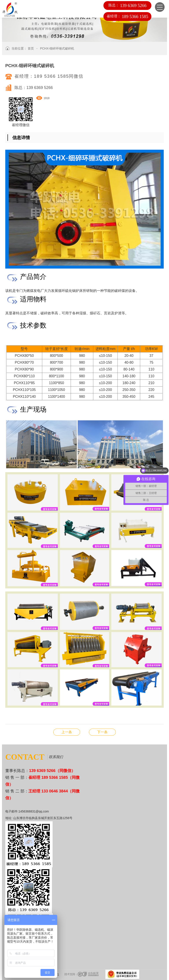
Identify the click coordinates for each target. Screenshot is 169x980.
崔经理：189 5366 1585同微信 (49, 76)
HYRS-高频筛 (102, 732)
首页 (31, 48)
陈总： (127, 5)
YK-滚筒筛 (67, 732)
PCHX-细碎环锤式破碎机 (57, 48)
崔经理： (128, 16)
